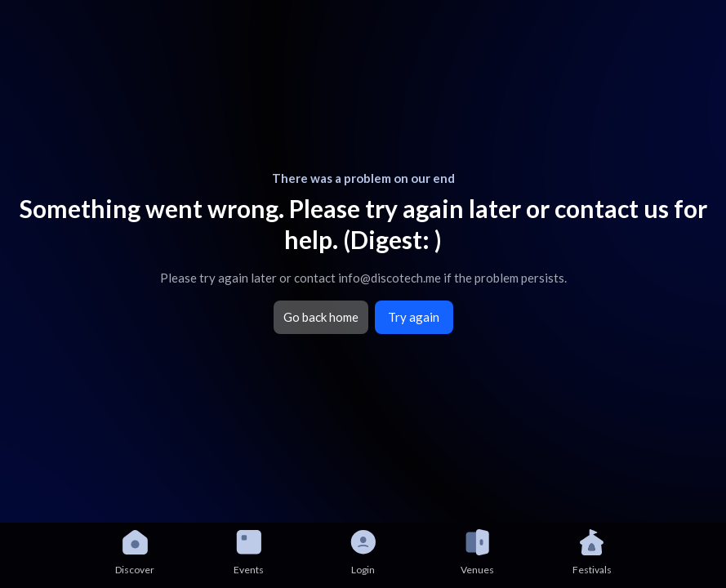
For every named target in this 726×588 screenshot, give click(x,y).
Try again (414, 317)
